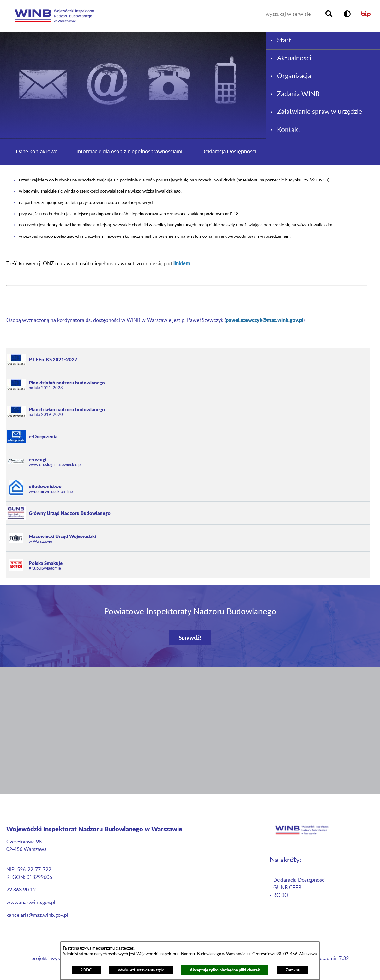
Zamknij (293, 970)
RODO (86, 970)
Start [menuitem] (284, 40)
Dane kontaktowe (37, 152)
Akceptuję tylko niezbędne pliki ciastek (225, 970)
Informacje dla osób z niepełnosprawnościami (129, 152)
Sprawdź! (190, 637)
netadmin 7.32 (333, 959)
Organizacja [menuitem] (294, 76)
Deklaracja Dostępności (229, 152)
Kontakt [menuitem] (289, 130)
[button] (347, 14)
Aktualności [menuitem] (294, 58)
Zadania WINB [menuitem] (298, 94)
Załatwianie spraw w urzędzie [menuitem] (320, 112)
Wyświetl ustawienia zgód (141, 970)
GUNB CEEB (287, 888)
